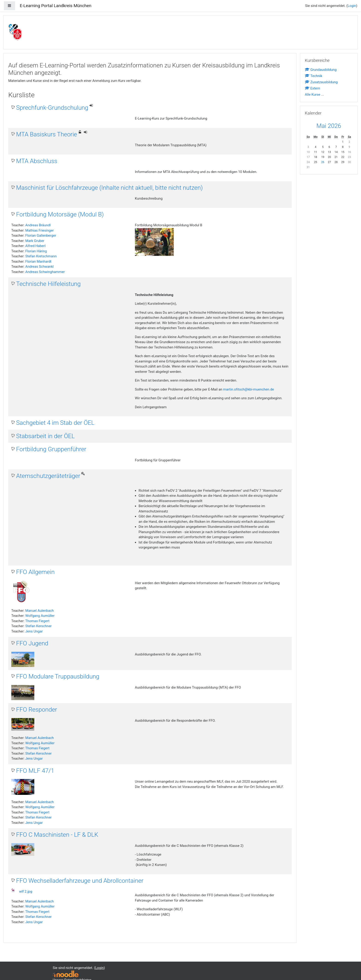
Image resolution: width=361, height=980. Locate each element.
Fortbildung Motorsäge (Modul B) (60, 214)
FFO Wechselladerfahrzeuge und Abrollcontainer (80, 881)
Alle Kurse (313, 95)
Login (352, 6)
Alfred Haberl (35, 246)
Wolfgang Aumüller (40, 616)
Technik (314, 76)
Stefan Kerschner (39, 626)
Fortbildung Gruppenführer (51, 449)
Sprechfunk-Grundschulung (52, 108)
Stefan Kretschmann (41, 256)
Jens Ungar (34, 631)
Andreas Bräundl (38, 225)
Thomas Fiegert (37, 621)
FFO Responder (37, 710)
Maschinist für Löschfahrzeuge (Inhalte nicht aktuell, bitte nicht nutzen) (109, 188)
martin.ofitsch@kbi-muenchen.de (249, 389)
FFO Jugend (32, 643)
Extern (312, 88)
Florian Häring (36, 251)
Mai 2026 (329, 126)
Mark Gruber (35, 241)
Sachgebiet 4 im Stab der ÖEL (55, 423)
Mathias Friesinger (40, 230)
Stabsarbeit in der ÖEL (45, 436)
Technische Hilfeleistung (48, 284)
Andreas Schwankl (39, 267)
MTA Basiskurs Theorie (47, 134)
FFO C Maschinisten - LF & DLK (57, 835)
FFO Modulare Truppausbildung (58, 676)
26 (323, 162)
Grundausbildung (321, 70)
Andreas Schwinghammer (45, 272)
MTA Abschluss (37, 161)
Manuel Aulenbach (40, 611)
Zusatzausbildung (321, 82)
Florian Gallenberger (41, 236)
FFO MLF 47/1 (35, 771)
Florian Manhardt (38, 262)
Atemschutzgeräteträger (48, 476)
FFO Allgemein (35, 572)
